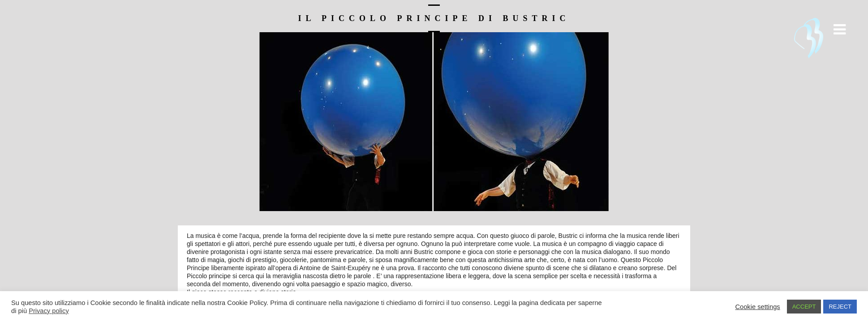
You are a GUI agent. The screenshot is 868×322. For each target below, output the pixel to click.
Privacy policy (49, 311)
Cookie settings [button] (757, 307)
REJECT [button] (840, 307)
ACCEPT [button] (804, 307)
